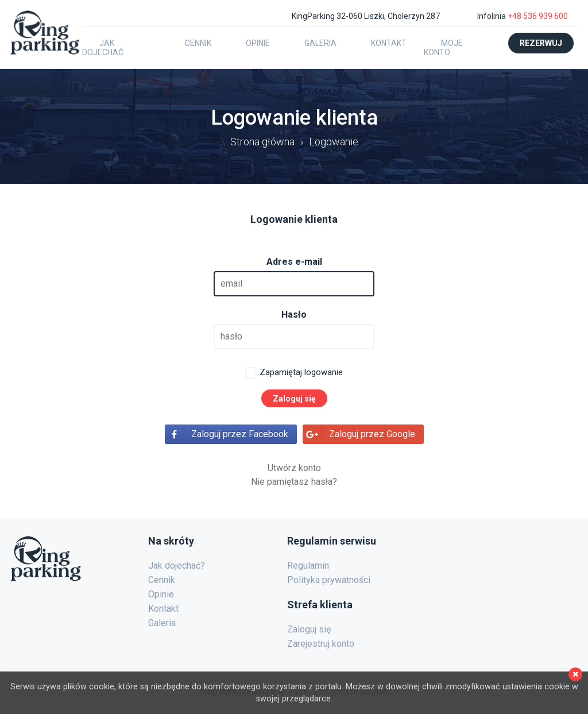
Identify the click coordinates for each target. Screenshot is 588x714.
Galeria (320, 43)
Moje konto (443, 48)
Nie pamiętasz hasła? (294, 482)
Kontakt (389, 43)
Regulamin (308, 566)
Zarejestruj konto (321, 644)
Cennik (198, 43)
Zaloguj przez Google (372, 434)
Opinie (258, 43)
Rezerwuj (541, 43)
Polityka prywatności (329, 580)
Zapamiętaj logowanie (301, 372)
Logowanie (334, 142)
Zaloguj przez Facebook (240, 434)
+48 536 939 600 (538, 16)
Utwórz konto (294, 468)
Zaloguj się (309, 629)
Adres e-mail (294, 262)
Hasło (294, 314)
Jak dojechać (103, 48)
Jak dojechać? (177, 566)
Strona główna (262, 142)
